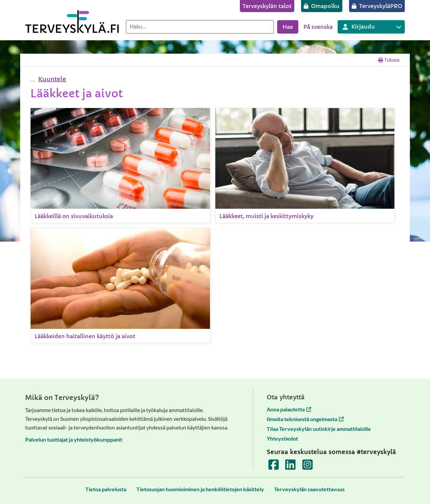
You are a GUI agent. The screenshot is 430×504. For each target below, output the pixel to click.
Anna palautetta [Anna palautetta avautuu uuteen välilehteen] (289, 409)
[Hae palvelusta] (200, 27)
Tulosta (389, 60)
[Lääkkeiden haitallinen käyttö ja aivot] (120, 286)
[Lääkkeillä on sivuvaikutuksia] (120, 165)
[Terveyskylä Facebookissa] (274, 467)
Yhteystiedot (282, 438)
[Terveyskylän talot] (267, 6)
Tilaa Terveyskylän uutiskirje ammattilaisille (319, 429)
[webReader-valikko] (33, 81)
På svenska (318, 27)
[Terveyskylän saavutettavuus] (309, 489)
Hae (288, 27)
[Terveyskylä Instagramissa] (308, 467)
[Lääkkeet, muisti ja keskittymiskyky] (305, 165)
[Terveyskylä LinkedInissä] (290, 467)
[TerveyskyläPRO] (377, 6)
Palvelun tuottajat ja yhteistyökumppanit (74, 439)
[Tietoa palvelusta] (106, 489)
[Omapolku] (322, 6)
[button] (51, 79)
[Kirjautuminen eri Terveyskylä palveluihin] (371, 27)
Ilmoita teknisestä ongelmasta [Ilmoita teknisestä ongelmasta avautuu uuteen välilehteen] (305, 419)
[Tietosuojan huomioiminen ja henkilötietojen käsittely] (200, 489)
